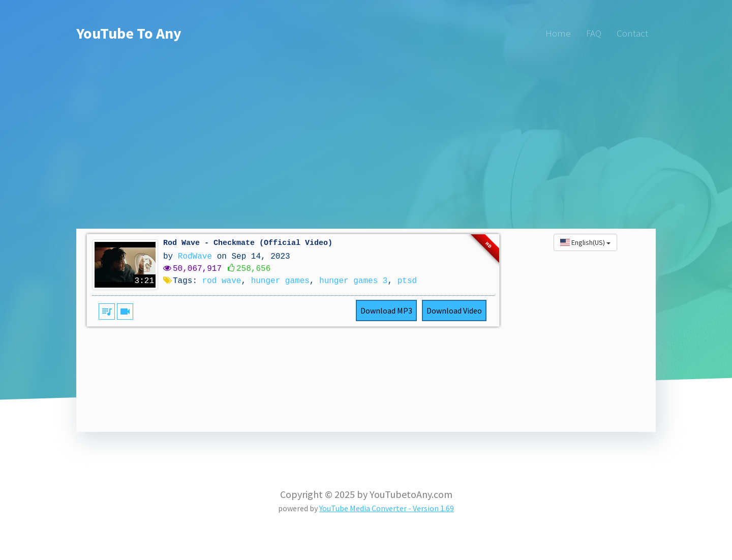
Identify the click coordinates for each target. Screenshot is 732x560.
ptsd (407, 281)
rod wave (222, 281)
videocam (125, 312)
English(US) (585, 242)
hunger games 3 (353, 281)
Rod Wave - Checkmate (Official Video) (248, 243)
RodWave (195, 257)
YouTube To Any (129, 33)
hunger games (280, 281)
